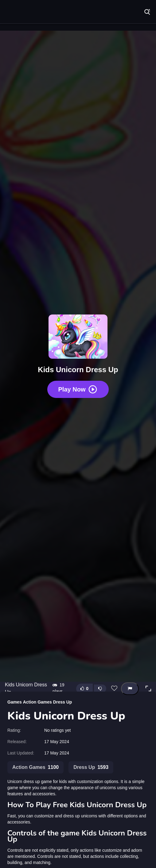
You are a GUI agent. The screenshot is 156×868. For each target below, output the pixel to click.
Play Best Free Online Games (25, 12)
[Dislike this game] (100, 689)
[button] (148, 689)
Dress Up (62, 702)
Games (15, 702)
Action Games (37, 702)
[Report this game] (130, 689)
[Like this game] (84, 689)
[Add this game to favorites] (114, 689)
